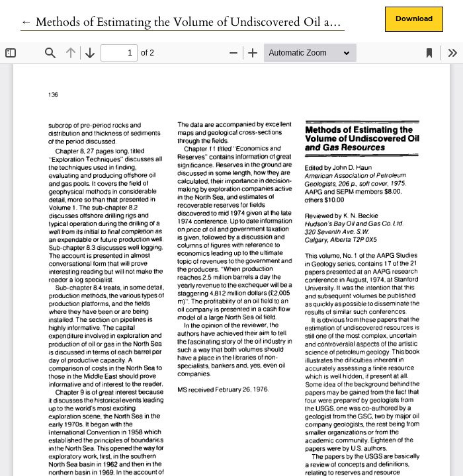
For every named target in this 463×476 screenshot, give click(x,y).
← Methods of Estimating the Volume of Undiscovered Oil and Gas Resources (219, 22)
